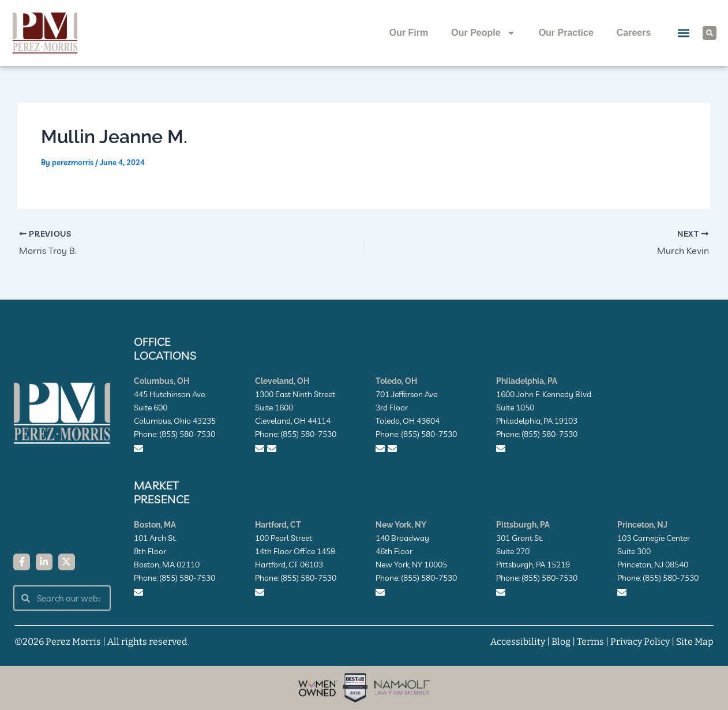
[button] (683, 33)
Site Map (695, 642)
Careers (634, 33)
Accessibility (518, 642)
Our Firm (409, 33)
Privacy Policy (640, 642)
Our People (483, 33)
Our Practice (566, 33)
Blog (561, 642)
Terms (590, 642)
